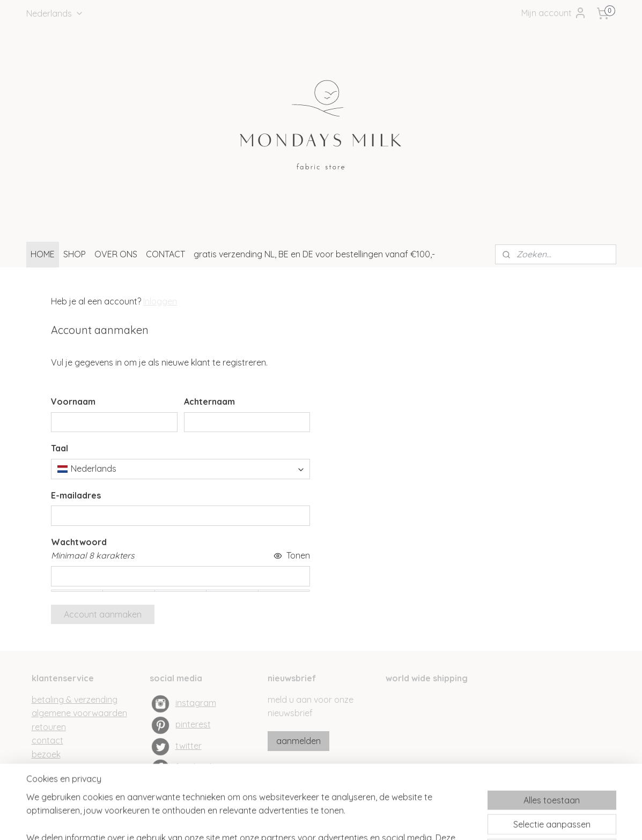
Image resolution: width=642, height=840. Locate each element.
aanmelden (298, 741)
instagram (196, 703)
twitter (189, 746)
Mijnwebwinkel (430, 820)
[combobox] (180, 469)
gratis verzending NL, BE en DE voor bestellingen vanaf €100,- (314, 254)
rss (303, 820)
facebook (195, 767)
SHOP (75, 254)
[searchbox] (180, 469)
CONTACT (165, 254)
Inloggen (160, 301)
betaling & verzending (75, 700)
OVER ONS (116, 254)
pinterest (193, 724)
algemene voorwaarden (79, 713)
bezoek (46, 754)
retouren (49, 727)
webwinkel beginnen (341, 820)
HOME (43, 254)
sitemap (283, 820)
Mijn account (554, 13)
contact (47, 740)
